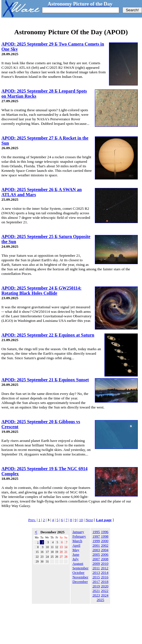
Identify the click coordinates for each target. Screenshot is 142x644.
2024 (105, 595)
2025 (100, 600)
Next (89, 520)
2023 (96, 595)
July (75, 559)
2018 (105, 582)
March (77, 541)
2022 (105, 591)
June (76, 554)
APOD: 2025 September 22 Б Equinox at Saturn (48, 335)
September (80, 568)
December (80, 582)
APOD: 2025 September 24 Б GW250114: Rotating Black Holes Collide (41, 291)
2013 (96, 573)
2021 (96, 591)
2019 (96, 586)
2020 (105, 586)
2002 (105, 545)
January (78, 532)
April (76, 545)
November (80, 577)
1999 (96, 541)
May (76, 550)
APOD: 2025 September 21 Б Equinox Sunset (45, 380)
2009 (96, 563)
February (79, 536)
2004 (105, 550)
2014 (105, 573)
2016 (105, 577)
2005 (96, 554)
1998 (105, 536)
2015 (96, 577)
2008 (105, 559)
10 (81, 520)
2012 (105, 568)
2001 (96, 545)
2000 (105, 541)
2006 (105, 554)
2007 (96, 559)
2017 (96, 582)
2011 (96, 568)
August (78, 563)
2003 (96, 550)
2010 (105, 563)
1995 (96, 532)
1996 (105, 532)
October (78, 573)
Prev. (32, 520)
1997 (96, 536)
